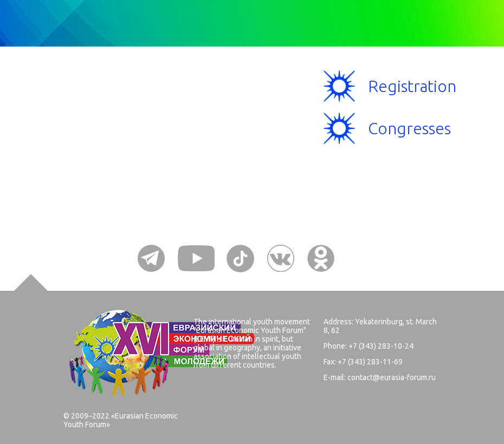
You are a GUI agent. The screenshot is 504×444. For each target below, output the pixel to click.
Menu (102, 106)
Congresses (409, 128)
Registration (412, 86)
